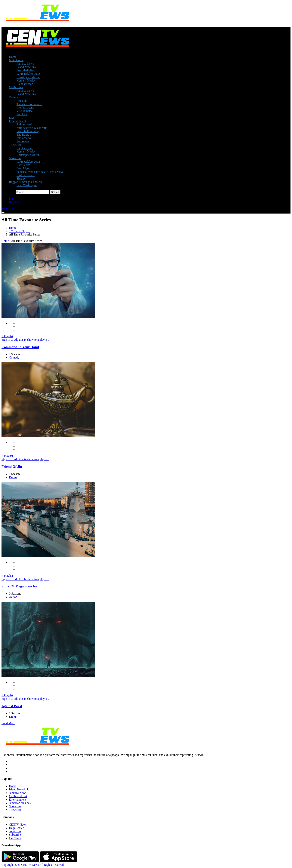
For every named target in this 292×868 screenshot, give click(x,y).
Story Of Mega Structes (19, 586)
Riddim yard (24, 124)
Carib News (16, 87)
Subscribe (15, 835)
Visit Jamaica (25, 111)
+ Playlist (7, 336)
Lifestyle (22, 101)
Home (13, 57)
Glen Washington (27, 185)
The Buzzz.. (24, 135)
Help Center (16, 828)
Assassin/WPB (25, 165)
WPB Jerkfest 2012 (28, 74)
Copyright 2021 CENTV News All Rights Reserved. (33, 865)
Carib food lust (18, 796)
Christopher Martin (28, 77)
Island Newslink (26, 67)
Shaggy (21, 179)
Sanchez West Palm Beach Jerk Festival (40, 172)
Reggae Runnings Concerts (25, 182)
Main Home (16, 60)
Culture (14, 97)
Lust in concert (26, 175)
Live (12, 118)
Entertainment (18, 121)
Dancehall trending (28, 131)
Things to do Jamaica (29, 104)
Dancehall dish (26, 70)
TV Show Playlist (20, 231)
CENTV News (18, 825)
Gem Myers (24, 168)
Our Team (15, 838)
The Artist (15, 145)
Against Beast (12, 706)
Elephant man (25, 84)
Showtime (15, 158)
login (12, 199)
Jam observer (25, 138)
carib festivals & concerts (32, 128)
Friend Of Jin (12, 467)
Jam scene (23, 141)
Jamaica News (25, 64)
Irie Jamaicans (25, 108)
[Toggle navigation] (3, 213)
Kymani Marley (26, 80)
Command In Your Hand (20, 347)
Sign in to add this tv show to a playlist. (25, 340)
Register (14, 202)
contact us (15, 831)
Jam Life (22, 114)
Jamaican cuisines (20, 803)
